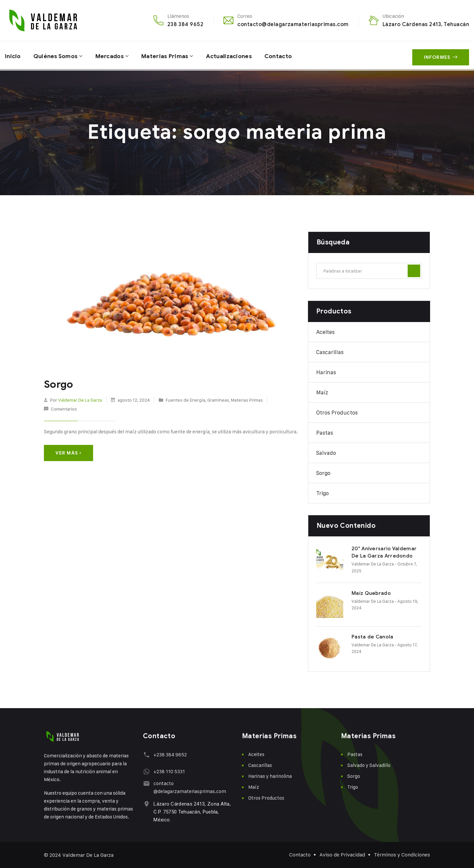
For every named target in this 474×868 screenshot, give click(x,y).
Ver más (68, 453)
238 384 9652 (186, 24)
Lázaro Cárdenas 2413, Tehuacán (426, 24)
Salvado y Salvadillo (369, 765)
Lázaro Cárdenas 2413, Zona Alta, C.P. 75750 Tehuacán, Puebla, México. (191, 812)
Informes (441, 55)
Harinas (326, 372)
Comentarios (64, 409)
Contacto (287, 55)
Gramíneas (218, 399)
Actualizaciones (235, 55)
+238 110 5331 (169, 771)
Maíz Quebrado (371, 593)
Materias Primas (169, 55)
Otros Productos (337, 413)
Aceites (325, 332)
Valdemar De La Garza (80, 399)
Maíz (322, 392)
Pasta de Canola (372, 637)
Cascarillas (330, 352)
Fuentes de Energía (186, 399)
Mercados (113, 55)
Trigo (322, 493)
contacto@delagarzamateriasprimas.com (293, 24)
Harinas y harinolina (270, 776)
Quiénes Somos (57, 55)
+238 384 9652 (169, 755)
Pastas (325, 433)
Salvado (326, 453)
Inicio (13, 55)
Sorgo (58, 384)
